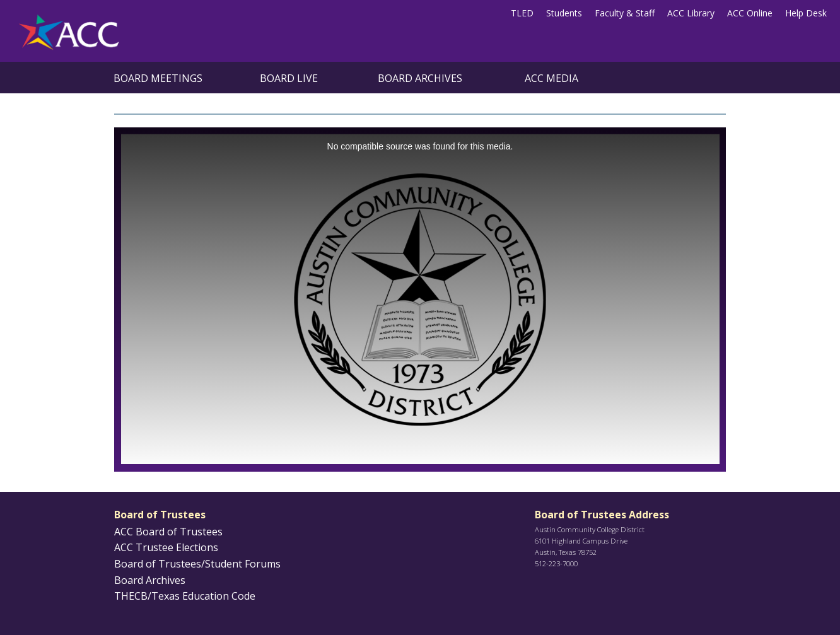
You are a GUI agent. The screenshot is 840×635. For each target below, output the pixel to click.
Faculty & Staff (625, 13)
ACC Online (750, 13)
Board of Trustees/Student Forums (197, 564)
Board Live (289, 78)
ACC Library (691, 13)
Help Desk (806, 13)
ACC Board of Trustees (168, 532)
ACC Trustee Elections (166, 547)
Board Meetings (158, 78)
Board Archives (420, 78)
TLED (522, 13)
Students (564, 13)
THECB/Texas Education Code (185, 596)
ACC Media (551, 78)
